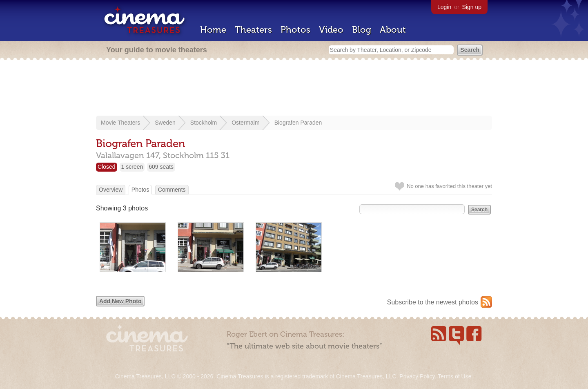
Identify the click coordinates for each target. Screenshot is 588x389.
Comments (172, 190)
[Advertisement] (294, 89)
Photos (295, 30)
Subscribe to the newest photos (433, 302)
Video (331, 30)
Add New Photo (120, 301)
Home (213, 30)
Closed (107, 167)
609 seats (161, 167)
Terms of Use (454, 376)
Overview (111, 190)
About (393, 30)
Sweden (165, 123)
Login (444, 7)
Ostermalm (245, 123)
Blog (362, 30)
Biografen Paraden (298, 123)
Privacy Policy (417, 376)
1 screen (132, 167)
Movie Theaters (120, 123)
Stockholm (204, 123)
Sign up (472, 7)
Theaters (253, 30)
